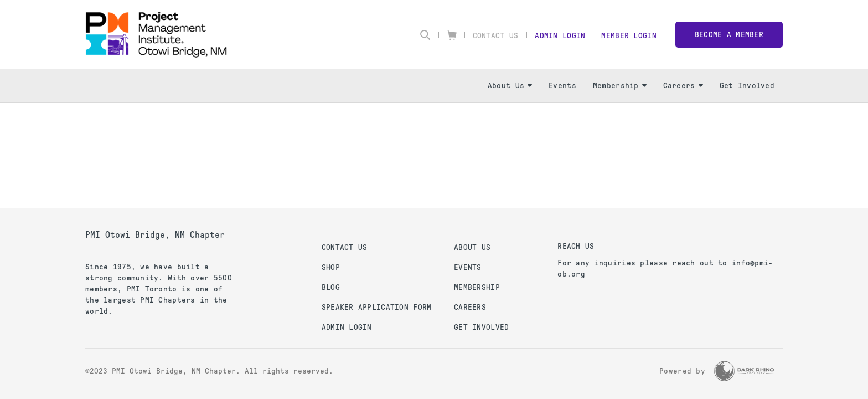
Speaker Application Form (377, 307)
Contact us (345, 247)
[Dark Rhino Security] (744, 371)
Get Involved (747, 86)
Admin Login (560, 36)
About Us (510, 86)
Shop (331, 267)
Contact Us (496, 36)
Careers (683, 86)
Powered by (682, 371)
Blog (331, 287)
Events (562, 86)
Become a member (729, 35)
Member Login (629, 36)
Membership (620, 86)
